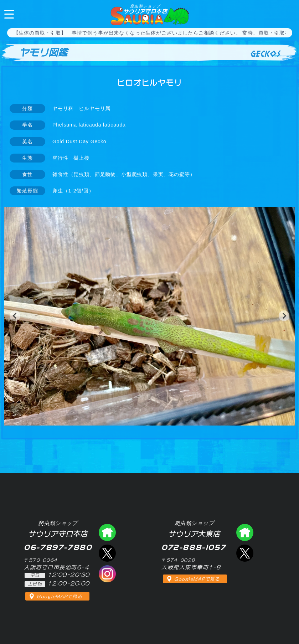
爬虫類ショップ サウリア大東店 (245, 532)
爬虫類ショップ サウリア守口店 (107, 532)
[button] (15, 316)
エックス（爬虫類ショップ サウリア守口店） (107, 553)
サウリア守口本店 (145, 9)
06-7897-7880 (288, 14)
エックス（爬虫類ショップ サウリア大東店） (245, 553)
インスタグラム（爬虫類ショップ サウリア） (107, 574)
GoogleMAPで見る (59, 597)
